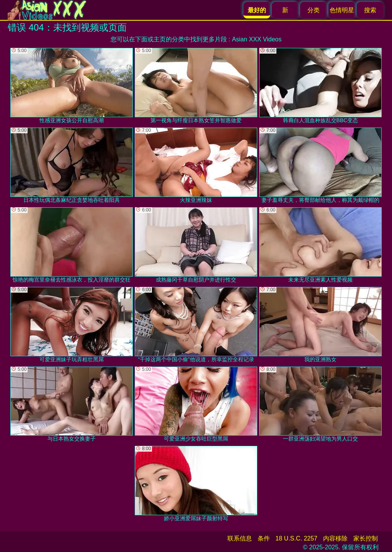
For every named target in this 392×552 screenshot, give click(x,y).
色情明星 (342, 10)
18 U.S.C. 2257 (296, 538)
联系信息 (240, 538)
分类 (314, 10)
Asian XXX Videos (257, 39)
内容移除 (335, 538)
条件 (264, 538)
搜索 (370, 10)
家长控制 (366, 538)
